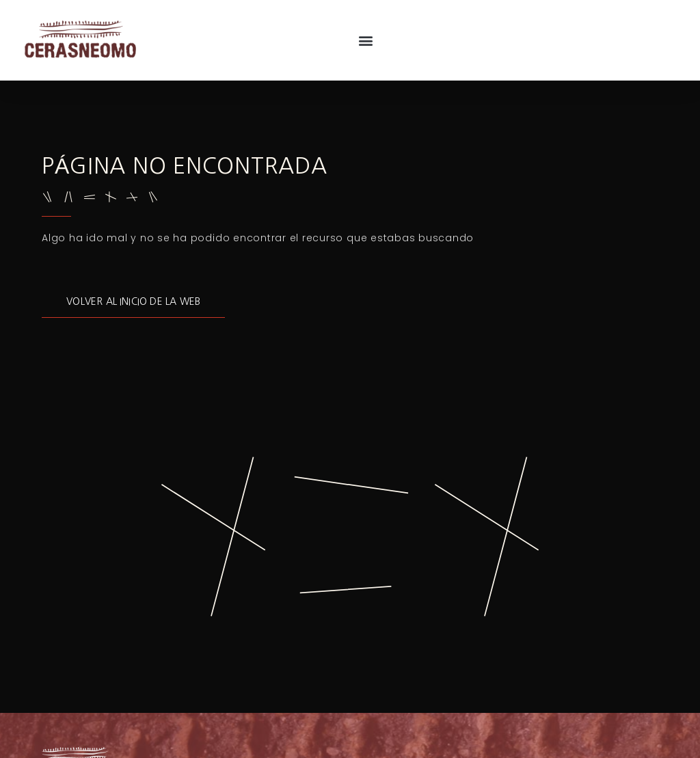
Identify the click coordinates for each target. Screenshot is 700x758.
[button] (365, 40)
